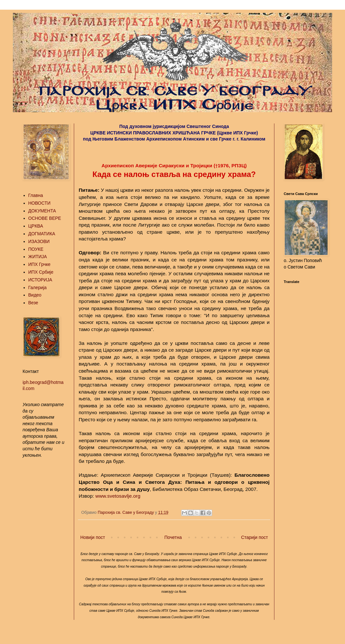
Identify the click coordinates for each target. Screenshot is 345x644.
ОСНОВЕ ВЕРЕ (45, 218)
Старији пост (255, 537)
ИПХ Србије (41, 272)
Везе (33, 303)
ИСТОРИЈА (40, 280)
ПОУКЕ (36, 249)
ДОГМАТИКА (42, 234)
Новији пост (93, 537)
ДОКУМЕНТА (42, 211)
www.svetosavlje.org (118, 496)
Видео (35, 295)
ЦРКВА (36, 226)
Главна (36, 195)
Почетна (173, 537)
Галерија (38, 288)
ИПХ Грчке (39, 264)
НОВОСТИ (39, 203)
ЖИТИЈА (38, 257)
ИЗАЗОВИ (39, 241)
